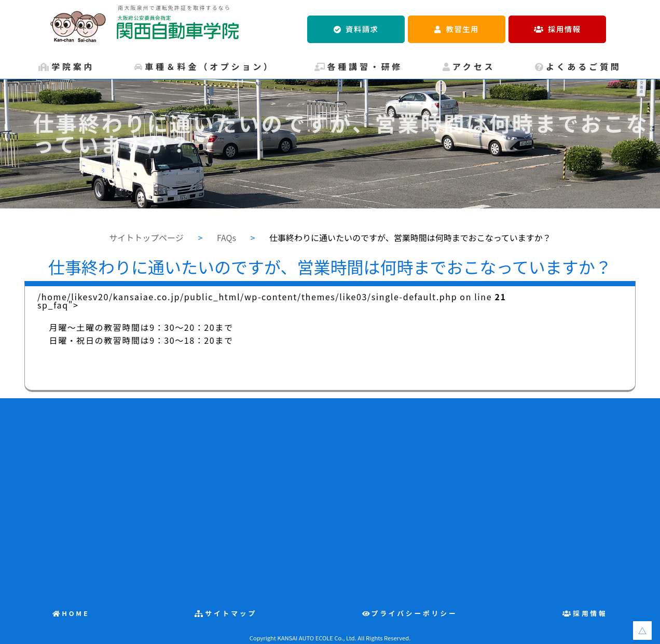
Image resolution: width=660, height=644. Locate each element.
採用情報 (564, 29)
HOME (76, 613)
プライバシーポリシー (415, 613)
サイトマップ (231, 613)
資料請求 (362, 29)
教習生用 (463, 29)
